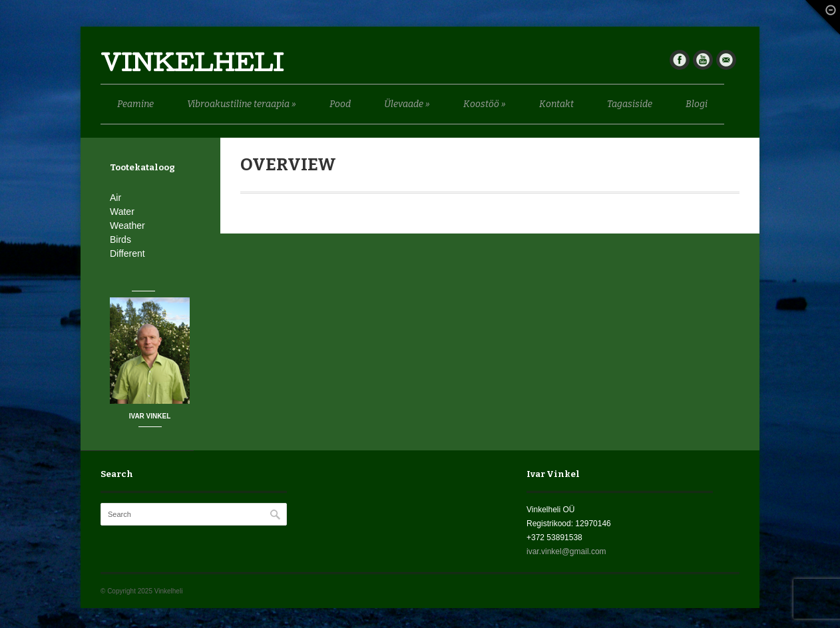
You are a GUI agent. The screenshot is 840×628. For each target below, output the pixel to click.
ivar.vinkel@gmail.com (566, 551)
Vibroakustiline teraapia (242, 104)
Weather (127, 226)
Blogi (697, 104)
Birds (120, 239)
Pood (340, 104)
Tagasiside (630, 104)
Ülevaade (407, 104)
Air (115, 198)
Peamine (135, 104)
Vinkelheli (192, 66)
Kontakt (556, 104)
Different (127, 253)
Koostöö (485, 104)
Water (122, 212)
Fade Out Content (820, 20)
